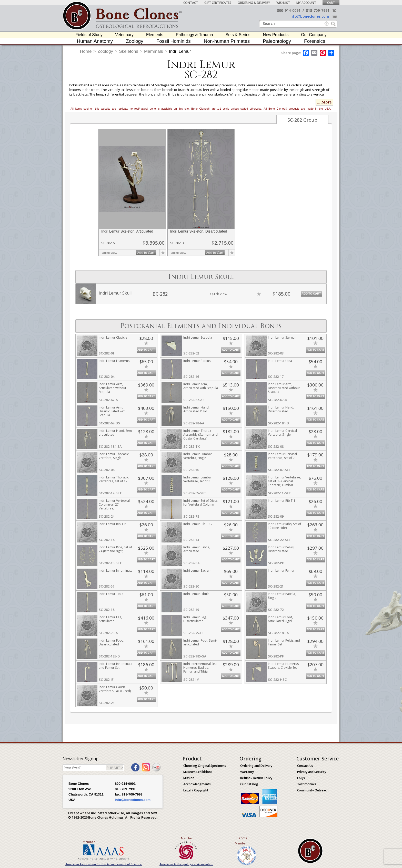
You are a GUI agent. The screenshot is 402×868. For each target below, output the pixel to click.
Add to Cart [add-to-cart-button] (146, 253)
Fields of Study (89, 35)
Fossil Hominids (174, 41)
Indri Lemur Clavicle (113, 337)
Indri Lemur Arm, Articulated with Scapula (201, 386)
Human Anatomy (95, 41)
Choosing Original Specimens (205, 766)
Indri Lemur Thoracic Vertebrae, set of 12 (114, 479)
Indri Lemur (180, 51)
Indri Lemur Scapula (198, 337)
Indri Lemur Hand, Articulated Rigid (196, 409)
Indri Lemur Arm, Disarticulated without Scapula (284, 388)
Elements (155, 35)
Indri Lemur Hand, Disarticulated (281, 409)
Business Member (241, 841)
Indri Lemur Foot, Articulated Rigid (280, 619)
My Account (306, 3)
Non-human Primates (227, 41)
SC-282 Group (302, 120)
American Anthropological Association (186, 864)
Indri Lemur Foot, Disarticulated (111, 642)
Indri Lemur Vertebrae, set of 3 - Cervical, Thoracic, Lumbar (284, 481)
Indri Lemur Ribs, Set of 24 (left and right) (115, 549)
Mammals (154, 51)
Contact (191, 3)
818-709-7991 (318, 10)
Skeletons (129, 51)
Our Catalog (249, 784)
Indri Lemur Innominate (116, 571)
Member (89, 842)
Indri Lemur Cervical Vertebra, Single (282, 433)
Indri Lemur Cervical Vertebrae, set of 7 (282, 456)
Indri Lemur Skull (115, 293)
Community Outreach (313, 790)
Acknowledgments (197, 784)
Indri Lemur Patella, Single (282, 596)
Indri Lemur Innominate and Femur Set (116, 666)
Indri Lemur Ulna (280, 361)
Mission (189, 778)
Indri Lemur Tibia (111, 594)
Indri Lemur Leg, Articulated (110, 619)
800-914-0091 (289, 10)
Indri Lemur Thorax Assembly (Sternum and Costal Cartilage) (200, 435)
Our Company (314, 35)
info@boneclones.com (309, 16)
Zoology (135, 41)
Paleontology (277, 41)
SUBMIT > (115, 768)
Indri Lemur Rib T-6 (112, 524)
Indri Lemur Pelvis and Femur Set (284, 642)
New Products (276, 35)
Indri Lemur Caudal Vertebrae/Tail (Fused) (115, 689)
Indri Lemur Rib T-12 (198, 524)
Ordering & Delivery (254, 3)
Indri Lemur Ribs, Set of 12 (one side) (285, 526)
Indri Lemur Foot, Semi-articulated (200, 642)
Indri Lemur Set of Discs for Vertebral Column (200, 503)
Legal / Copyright (196, 790)
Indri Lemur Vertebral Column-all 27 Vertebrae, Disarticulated (114, 506)
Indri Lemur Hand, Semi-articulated (116, 433)
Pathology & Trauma (194, 35)
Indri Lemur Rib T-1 (282, 501)
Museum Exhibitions (198, 772)
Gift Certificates (218, 3)
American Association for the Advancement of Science (104, 864)
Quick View (109, 253)
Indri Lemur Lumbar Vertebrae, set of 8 (198, 479)
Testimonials (307, 784)
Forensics (315, 41)
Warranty (247, 772)
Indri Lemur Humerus (114, 361)
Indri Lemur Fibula (196, 594)
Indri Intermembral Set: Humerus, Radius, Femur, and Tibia (200, 668)
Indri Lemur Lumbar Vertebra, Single (198, 456)
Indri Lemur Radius (197, 361)
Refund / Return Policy (256, 778)
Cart (331, 3)
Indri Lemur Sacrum (197, 571)
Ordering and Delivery (256, 766)
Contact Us (305, 766)
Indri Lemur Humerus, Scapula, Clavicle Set (284, 666)
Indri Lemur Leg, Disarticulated (195, 619)
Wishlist (283, 3)
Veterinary (124, 35)
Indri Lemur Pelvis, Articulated (197, 549)
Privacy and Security (312, 772)
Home (86, 51)
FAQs (301, 778)
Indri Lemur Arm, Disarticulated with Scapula (112, 411)
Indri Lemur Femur (281, 571)
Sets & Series (238, 35)
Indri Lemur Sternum (283, 337)
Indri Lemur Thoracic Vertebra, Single (114, 456)
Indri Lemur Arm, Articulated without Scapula (112, 388)
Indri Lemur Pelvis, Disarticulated (281, 549)
